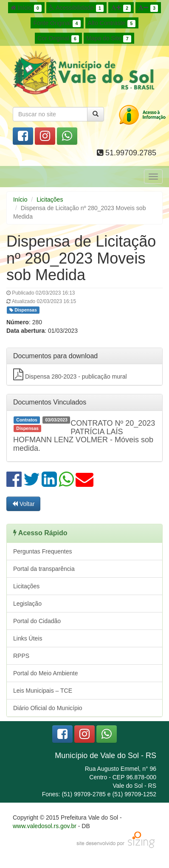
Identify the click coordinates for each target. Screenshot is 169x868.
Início (26, 8)
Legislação (27, 604)
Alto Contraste (112, 23)
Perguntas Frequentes (43, 551)
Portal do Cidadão (37, 621)
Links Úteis (28, 638)
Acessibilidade (76, 8)
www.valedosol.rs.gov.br (45, 826)
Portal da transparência (44, 569)
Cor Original (58, 39)
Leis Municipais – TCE (43, 691)
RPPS (21, 656)
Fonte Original (57, 23)
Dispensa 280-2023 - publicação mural (70, 374)
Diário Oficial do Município (48, 708)
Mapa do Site (109, 39)
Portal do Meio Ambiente (46, 673)
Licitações (50, 199)
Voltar (23, 504)
